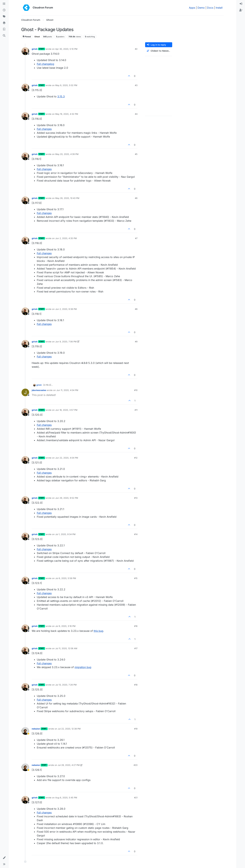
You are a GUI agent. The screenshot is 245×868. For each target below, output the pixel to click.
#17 (136, 648)
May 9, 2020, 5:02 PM (66, 85)
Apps (192, 8)
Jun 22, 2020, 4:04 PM (67, 458)
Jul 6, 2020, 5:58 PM (66, 578)
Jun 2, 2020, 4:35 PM (66, 238)
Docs (210, 8)
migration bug (83, 667)
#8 (136, 309)
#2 (136, 49)
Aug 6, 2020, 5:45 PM (66, 798)
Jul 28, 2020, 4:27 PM (69, 765)
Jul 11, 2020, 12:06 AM (66, 648)
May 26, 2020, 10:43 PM (67, 198)
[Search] (4, 36)
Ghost (37, 37)
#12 (136, 458)
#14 (136, 534)
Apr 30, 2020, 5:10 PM (66, 49)
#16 (136, 626)
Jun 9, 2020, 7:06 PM (66, 342)
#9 (136, 342)
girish (35, 49)
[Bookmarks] (4, 29)
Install (219, 8)
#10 (136, 390)
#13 (136, 498)
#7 (136, 238)
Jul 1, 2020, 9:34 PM (65, 534)
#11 (136, 410)
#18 (136, 685)
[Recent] (4, 10)
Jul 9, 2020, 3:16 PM (65, 626)
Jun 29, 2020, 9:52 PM (67, 498)
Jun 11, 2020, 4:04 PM (67, 390)
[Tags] (4, 17)
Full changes (44, 129)
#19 (136, 729)
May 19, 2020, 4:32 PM (67, 114)
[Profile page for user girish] (25, 51)
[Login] (241, 4)
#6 (136, 198)
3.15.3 (61, 96)
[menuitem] (241, 4)
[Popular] (4, 23)
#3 (136, 85)
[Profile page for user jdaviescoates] (25, 392)
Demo (201, 8)
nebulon (36, 729)
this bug (98, 631)
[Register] (241, 10)
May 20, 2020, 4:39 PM (67, 154)
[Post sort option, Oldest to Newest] (159, 51)
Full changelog (45, 64)
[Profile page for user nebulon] (25, 731)
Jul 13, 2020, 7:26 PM (66, 685)
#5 (136, 154)
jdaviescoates (39, 390)
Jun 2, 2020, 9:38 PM (66, 309)
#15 (136, 578)
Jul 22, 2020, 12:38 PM (69, 729)
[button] (4, 858)
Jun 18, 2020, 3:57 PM (66, 410)
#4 (136, 114)
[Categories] (4, 4)
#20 (136, 765)
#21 (136, 798)
